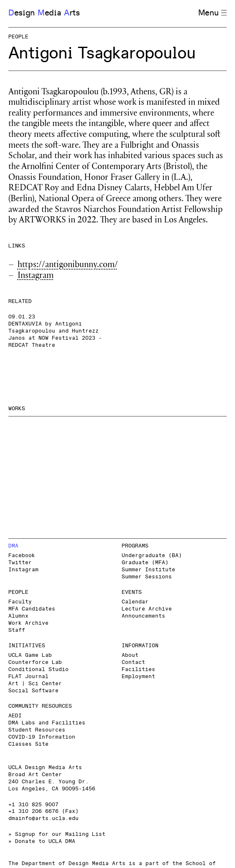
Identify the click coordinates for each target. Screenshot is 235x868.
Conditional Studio (38, 670)
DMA (13, 546)
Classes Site (28, 744)
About (130, 655)
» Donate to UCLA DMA (42, 842)
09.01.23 (22, 317)
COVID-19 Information (42, 737)
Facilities (138, 670)
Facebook (22, 556)
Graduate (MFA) (145, 563)
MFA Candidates (32, 609)
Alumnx (18, 616)
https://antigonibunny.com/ (68, 266)
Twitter (20, 563)
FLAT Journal (28, 677)
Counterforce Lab (35, 662)
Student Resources (37, 730)
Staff (17, 630)
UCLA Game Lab (30, 655)
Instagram (36, 276)
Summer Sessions (147, 577)
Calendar (135, 602)
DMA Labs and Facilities (47, 723)
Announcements (143, 616)
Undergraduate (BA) (152, 556)
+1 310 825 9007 (33, 805)
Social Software (33, 691)
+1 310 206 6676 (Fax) (43, 811)
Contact (133, 662)
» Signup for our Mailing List (57, 834)
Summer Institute (148, 570)
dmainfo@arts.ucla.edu (43, 819)
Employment (138, 677)
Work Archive (28, 623)
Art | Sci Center (35, 684)
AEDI (15, 716)
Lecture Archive (147, 609)
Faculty (20, 602)
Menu (212, 13)
